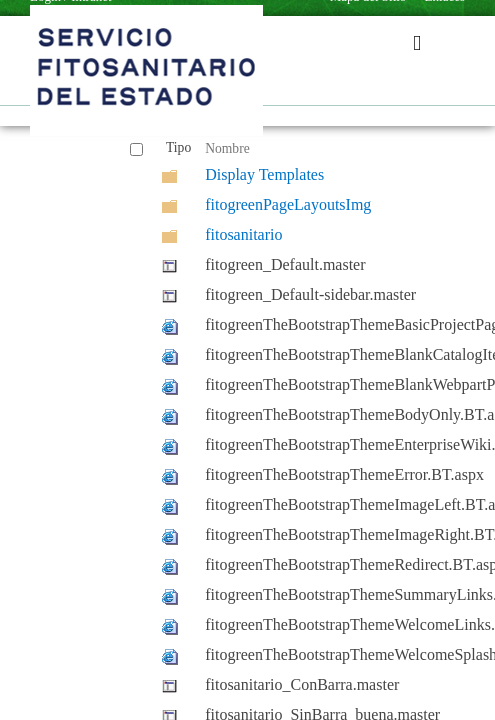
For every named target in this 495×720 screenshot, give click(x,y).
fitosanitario (243, 234)
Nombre (227, 148)
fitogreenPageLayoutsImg (288, 204)
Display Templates (264, 174)
